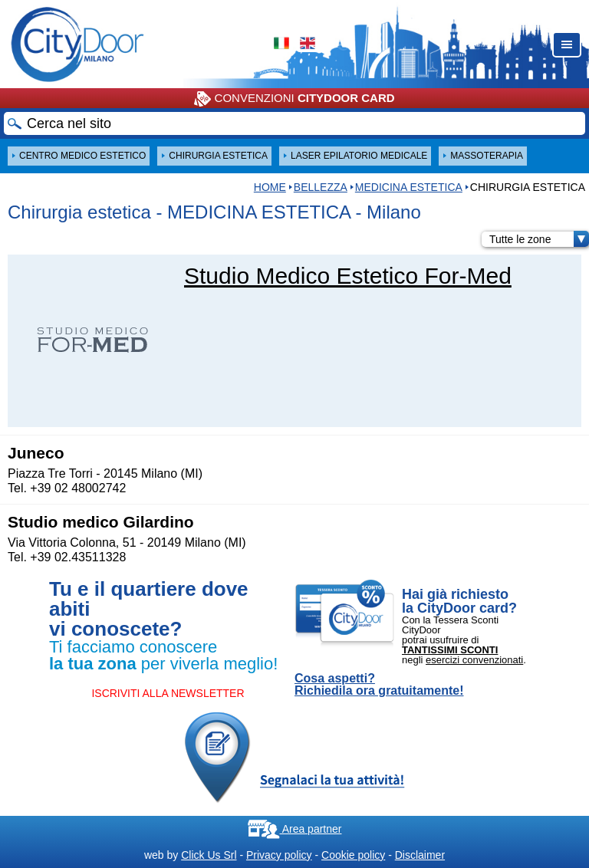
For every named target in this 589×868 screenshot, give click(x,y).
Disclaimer (420, 855)
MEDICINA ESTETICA (409, 187)
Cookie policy (353, 855)
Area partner (295, 829)
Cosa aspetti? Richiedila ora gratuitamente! (379, 685)
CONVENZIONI (294, 99)
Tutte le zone (539, 239)
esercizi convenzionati (474, 660)
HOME (270, 187)
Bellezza (321, 187)
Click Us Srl (209, 855)
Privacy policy (279, 855)
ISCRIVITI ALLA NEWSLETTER (168, 693)
